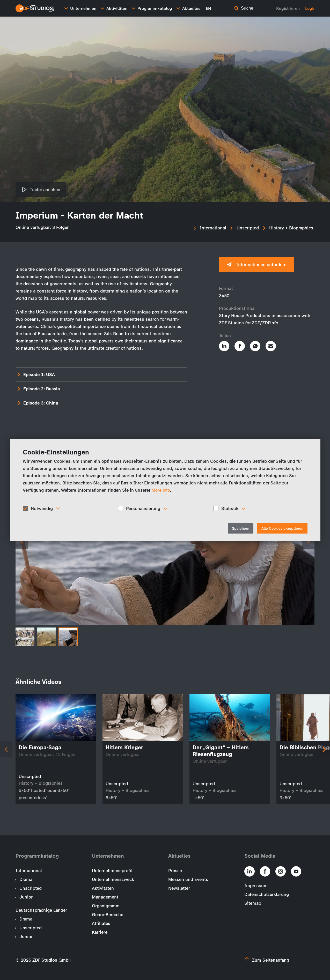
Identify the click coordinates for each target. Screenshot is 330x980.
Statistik (230, 508)
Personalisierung (143, 508)
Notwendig (42, 508)
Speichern (241, 529)
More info (161, 490)
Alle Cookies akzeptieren (282, 529)
